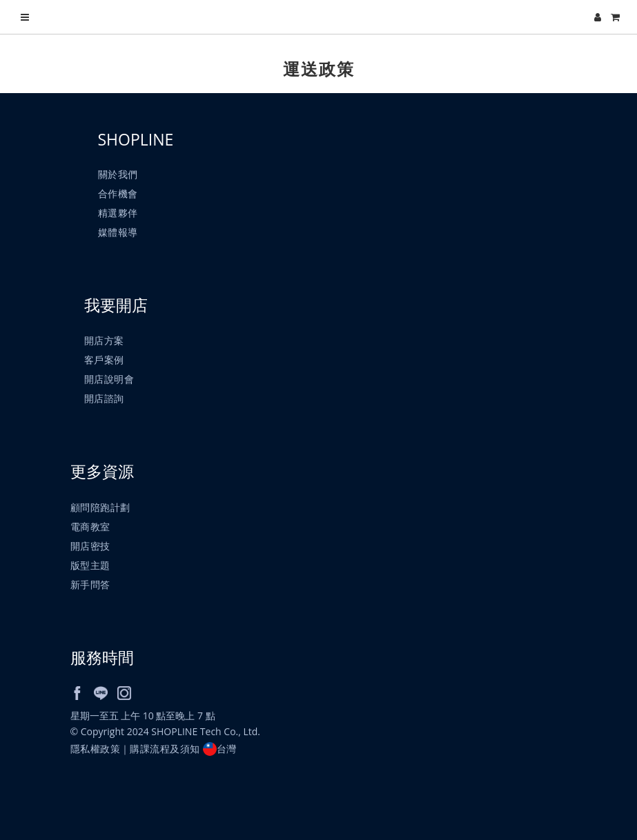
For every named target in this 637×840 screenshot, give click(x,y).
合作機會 (118, 193)
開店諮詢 (104, 398)
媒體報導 (118, 232)
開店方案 (104, 340)
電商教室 (90, 527)
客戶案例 (104, 360)
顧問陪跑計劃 (100, 507)
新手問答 (90, 584)
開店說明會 (109, 379)
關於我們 (118, 174)
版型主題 (90, 565)
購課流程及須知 (165, 749)
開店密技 (90, 546)
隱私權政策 (96, 749)
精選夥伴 (118, 213)
